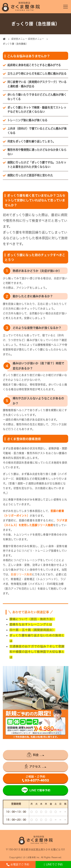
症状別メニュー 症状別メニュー (28, 39)
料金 (33, 755)
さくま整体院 (29, 857)
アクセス (33, 766)
